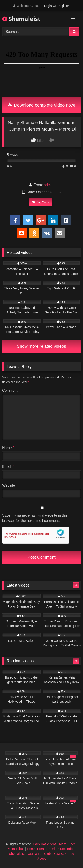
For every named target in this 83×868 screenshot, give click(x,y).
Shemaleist (21, 19)
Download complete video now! (41, 105)
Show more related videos (42, 346)
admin (49, 185)
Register (63, 6)
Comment (10, 390)
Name (8, 448)
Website (9, 485)
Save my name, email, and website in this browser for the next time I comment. (35, 518)
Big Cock (41, 202)
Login (48, 6)
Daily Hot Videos (45, 844)
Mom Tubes (67, 844)
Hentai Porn (35, 849)
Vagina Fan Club (39, 854)
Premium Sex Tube (60, 849)
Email (8, 467)
